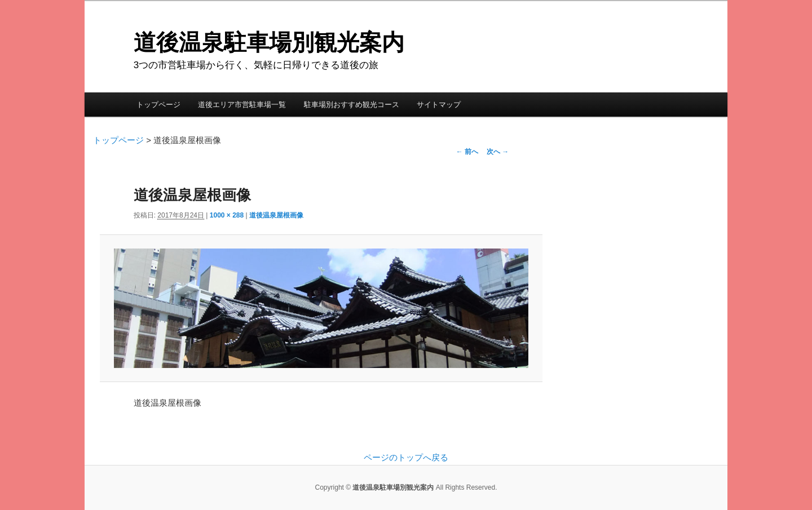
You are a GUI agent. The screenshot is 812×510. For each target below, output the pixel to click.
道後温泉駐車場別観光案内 (269, 42)
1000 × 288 (227, 215)
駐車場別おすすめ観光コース (352, 105)
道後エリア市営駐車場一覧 (242, 105)
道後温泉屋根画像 (276, 215)
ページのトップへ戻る (406, 457)
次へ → (498, 152)
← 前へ (467, 152)
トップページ (158, 105)
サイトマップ (439, 105)
